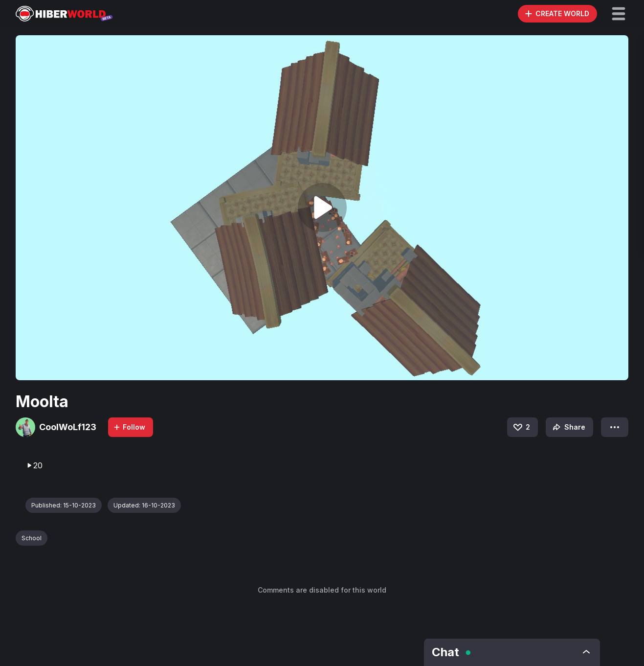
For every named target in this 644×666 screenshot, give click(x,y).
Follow (129, 427)
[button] (619, 14)
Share (568, 427)
